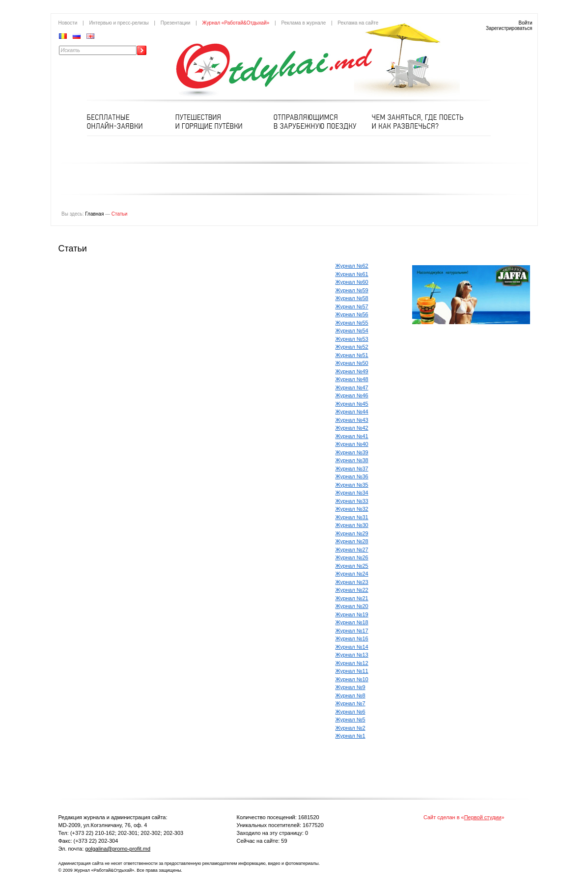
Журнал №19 (352, 614)
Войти (526, 23)
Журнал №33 (352, 501)
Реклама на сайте (358, 23)
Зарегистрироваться (509, 28)
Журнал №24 (352, 574)
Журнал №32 (352, 509)
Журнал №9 (350, 687)
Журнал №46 (352, 395)
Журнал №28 (352, 541)
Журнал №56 (352, 314)
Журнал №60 (352, 282)
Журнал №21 (352, 598)
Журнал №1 (350, 736)
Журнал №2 (350, 728)
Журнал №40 (352, 444)
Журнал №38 (352, 460)
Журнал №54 (352, 331)
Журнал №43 (352, 420)
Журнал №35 (352, 485)
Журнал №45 (352, 404)
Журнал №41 (352, 436)
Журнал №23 (352, 582)
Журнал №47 (352, 387)
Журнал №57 (352, 306)
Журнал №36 (352, 476)
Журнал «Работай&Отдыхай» (236, 23)
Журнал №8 (350, 695)
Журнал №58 (352, 298)
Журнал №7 (350, 703)
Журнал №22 (352, 590)
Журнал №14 (352, 647)
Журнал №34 (352, 493)
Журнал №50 (352, 363)
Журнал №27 (352, 550)
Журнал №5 (350, 719)
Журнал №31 (352, 517)
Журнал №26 (352, 557)
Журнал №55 (352, 323)
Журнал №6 (350, 712)
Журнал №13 (352, 655)
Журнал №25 (352, 566)
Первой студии (483, 817)
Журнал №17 (352, 631)
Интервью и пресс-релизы (119, 23)
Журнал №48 (352, 379)
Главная (94, 214)
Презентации (176, 23)
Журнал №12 (352, 663)
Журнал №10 (352, 679)
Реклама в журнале (303, 23)
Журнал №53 (352, 339)
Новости (68, 23)
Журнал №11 (352, 671)
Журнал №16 (352, 638)
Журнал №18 (352, 622)
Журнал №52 (352, 347)
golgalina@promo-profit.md (118, 849)
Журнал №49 (352, 371)
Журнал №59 (352, 290)
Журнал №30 (352, 525)
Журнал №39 (352, 452)
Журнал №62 (352, 266)
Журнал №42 (352, 428)
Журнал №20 (352, 606)
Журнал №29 (352, 533)
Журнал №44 (352, 412)
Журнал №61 (352, 274)
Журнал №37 (352, 469)
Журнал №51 (352, 355)
